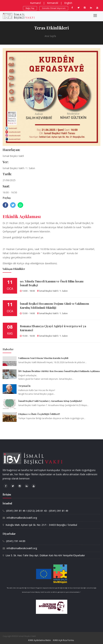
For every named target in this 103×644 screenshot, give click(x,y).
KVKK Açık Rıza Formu (63, 640)
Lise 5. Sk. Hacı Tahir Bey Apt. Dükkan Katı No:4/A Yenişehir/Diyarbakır (45, 555)
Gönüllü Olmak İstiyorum (54, 8)
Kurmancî (35, 3)
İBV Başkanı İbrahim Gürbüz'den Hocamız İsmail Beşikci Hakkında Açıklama (59, 371)
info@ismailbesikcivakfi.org (22, 518)
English (68, 3)
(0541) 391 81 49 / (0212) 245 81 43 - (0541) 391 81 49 (37, 511)
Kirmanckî (53, 3)
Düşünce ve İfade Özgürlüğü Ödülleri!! (39, 414)
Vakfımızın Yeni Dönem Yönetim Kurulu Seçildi (43, 358)
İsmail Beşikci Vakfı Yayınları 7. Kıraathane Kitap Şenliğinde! (50, 401)
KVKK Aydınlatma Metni (39, 640)
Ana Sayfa (50, 36)
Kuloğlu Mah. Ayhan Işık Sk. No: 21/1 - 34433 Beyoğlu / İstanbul (41, 525)
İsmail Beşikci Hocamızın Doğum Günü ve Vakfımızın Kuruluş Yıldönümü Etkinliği (54, 306)
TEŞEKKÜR (24, 386)
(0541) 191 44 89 (16, 541)
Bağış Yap (30, 8)
